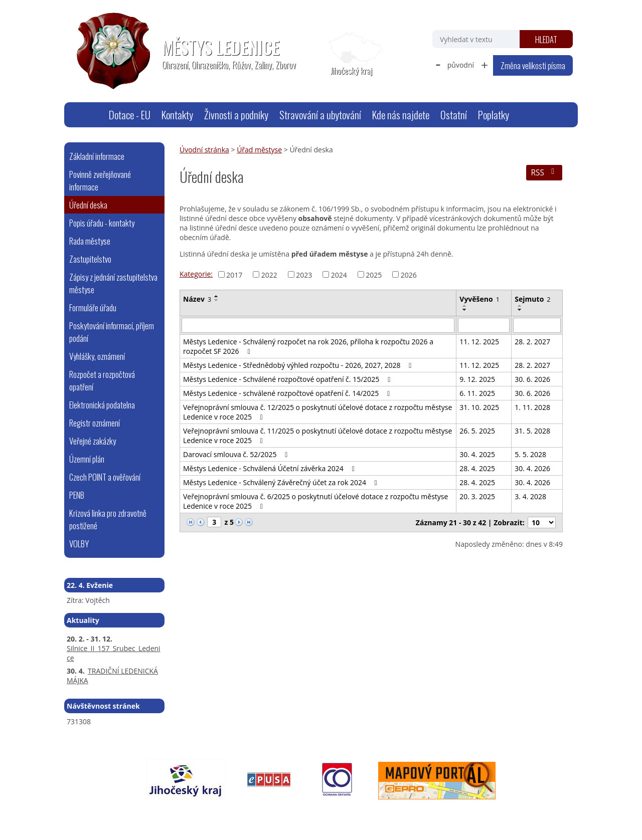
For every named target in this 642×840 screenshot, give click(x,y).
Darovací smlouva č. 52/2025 (237, 454)
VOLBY (79, 544)
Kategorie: (196, 274)
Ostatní (454, 115)
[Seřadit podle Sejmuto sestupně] (520, 310)
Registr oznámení (95, 423)
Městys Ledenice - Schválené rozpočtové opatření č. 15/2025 (288, 379)
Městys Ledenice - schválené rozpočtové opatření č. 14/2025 (288, 393)
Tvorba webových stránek (464, 813)
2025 (374, 274)
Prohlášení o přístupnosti (295, 813)
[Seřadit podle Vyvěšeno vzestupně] (465, 306)
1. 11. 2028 (532, 407)
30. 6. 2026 (532, 379)
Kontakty (177, 115)
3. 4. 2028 (530, 496)
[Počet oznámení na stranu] (542, 522)
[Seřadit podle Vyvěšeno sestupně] (465, 310)
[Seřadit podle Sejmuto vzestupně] (520, 306)
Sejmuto (532, 299)
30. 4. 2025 (477, 454)
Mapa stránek (227, 813)
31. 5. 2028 (532, 431)
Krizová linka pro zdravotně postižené (108, 519)
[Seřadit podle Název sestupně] (217, 300)
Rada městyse (90, 241)
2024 (339, 274)
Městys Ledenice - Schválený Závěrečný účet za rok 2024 (282, 482)
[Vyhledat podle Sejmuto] (537, 325)
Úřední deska (88, 205)
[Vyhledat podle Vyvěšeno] (484, 325)
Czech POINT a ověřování (105, 477)
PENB (77, 495)
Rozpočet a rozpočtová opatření (102, 380)
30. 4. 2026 (532, 468)
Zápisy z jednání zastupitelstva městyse (113, 283)
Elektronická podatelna (102, 405)
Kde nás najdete (401, 115)
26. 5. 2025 (477, 431)
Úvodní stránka (91, 115)
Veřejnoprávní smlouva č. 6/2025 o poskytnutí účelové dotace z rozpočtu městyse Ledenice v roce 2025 (315, 501)
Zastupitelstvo (90, 259)
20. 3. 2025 (477, 496)
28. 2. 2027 (532, 342)
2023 (304, 274)
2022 (269, 274)
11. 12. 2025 (479, 342)
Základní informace (97, 156)
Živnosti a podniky (236, 115)
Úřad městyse (259, 150)
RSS (544, 173)
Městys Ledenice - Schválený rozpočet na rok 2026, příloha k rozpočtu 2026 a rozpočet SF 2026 (308, 346)
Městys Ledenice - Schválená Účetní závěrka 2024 (270, 468)
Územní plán (87, 459)
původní (461, 65)
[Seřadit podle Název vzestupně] (217, 296)
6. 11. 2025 (477, 393)
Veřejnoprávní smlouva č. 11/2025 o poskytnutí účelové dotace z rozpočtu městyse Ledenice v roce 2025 (317, 436)
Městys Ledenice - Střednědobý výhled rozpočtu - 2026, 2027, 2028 (299, 365)
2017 (234, 274)
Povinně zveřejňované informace (100, 180)
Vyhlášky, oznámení (97, 356)
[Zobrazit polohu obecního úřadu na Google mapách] (351, 54)
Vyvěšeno (479, 299)
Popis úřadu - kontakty (102, 223)
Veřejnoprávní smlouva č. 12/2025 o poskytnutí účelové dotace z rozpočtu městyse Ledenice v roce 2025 (317, 412)
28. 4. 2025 (477, 468)
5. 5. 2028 (530, 454)
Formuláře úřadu (93, 307)
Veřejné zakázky (93, 441)
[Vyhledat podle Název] (318, 325)
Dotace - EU (130, 115)
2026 (409, 274)
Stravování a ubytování (320, 115)
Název (197, 299)
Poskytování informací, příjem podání (112, 332)
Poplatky (494, 115)
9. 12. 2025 (477, 379)
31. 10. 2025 (479, 407)
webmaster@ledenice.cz (162, 813)
